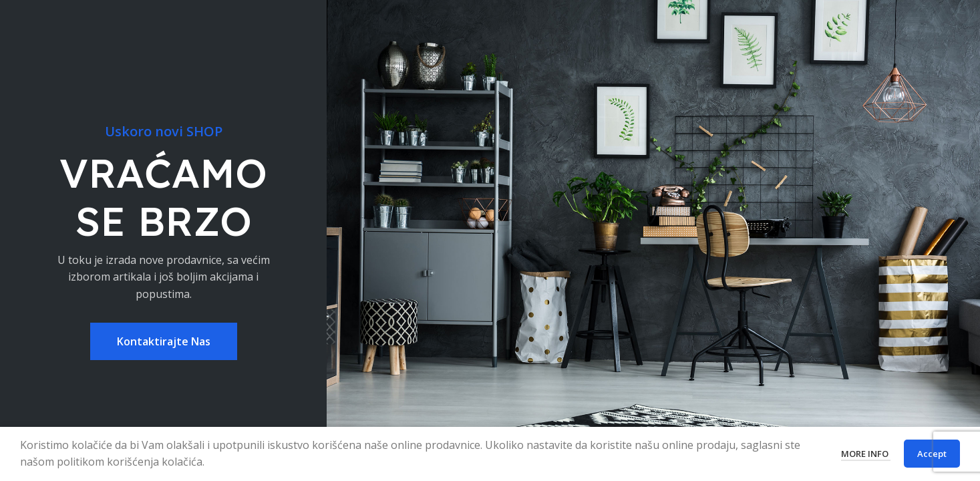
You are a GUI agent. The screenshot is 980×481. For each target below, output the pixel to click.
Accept (932, 454)
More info (866, 454)
